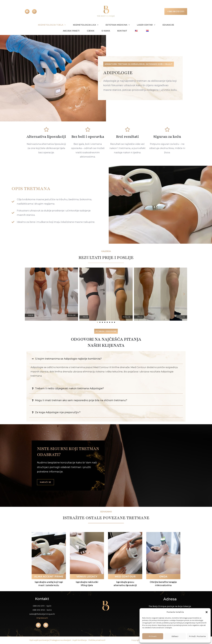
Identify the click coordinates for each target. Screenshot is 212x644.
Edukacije (154, 25)
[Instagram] (38, 625)
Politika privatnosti (97, 640)
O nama (95, 31)
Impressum (42, 618)
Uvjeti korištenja (80, 640)
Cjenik (82, 31)
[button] (207, 612)
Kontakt (110, 31)
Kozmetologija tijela (44, 25)
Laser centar (133, 25)
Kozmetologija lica (76, 25)
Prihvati (153, 636)
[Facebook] (27, 11)
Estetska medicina (106, 25)
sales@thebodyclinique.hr (42, 614)
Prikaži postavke (197, 636)
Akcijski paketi (174, 25)
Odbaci (175, 636)
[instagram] (34, 11)
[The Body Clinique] (106, 11)
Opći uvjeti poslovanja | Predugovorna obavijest (50, 640)
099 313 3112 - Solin (42, 610)
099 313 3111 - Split (42, 606)
